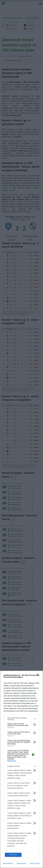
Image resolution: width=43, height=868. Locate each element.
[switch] (34, 725)
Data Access (21, 863)
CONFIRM (13, 855)
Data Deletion (8, 863)
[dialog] (21, 769)
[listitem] (21, 719)
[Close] (38, 675)
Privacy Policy (35, 863)
